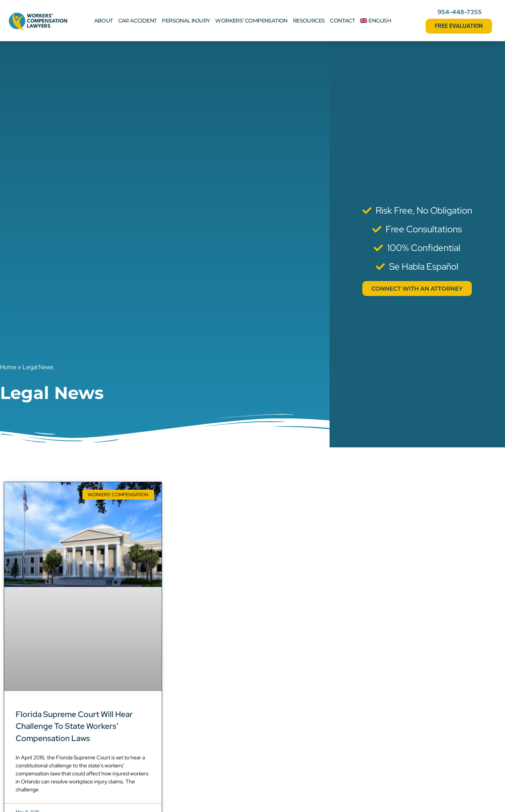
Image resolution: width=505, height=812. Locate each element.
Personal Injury (186, 21)
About (104, 21)
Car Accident (138, 21)
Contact (342, 21)
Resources (309, 21)
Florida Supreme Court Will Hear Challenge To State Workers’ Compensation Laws (74, 726)
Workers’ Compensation (251, 21)
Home (8, 367)
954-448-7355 (460, 12)
